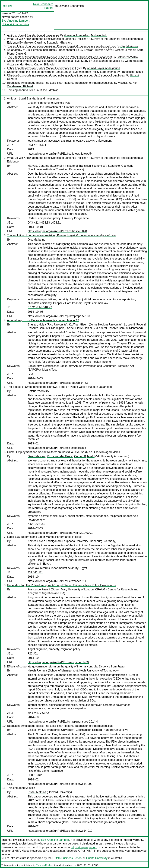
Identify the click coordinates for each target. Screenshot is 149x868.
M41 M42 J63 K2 (38, 713)
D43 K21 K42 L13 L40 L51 (44, 223)
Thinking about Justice (21, 90)
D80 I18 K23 (35, 775)
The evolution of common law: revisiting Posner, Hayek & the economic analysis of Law (61, 46)
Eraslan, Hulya (93, 50)
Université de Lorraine (15, 24)
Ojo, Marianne (129, 46)
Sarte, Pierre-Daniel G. (81, 328)
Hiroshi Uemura (37, 671)
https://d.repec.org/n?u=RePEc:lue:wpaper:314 (57, 581)
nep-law (7, 6)
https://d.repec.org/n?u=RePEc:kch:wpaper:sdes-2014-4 (63, 722)
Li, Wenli (130, 50)
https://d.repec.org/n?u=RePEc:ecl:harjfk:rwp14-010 (60, 831)
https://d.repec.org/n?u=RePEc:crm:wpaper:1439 (58, 662)
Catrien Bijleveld (44, 64)
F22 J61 (33, 654)
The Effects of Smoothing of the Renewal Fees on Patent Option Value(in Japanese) (59, 57)
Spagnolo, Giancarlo (59, 43)
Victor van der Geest (20, 64)
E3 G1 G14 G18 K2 (40, 307)
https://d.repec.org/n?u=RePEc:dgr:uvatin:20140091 (60, 533)
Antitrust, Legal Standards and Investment (33, 35)
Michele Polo (99, 35)
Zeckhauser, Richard (20, 86)
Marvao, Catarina (34, 43)
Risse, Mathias (49, 90)
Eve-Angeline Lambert (15, 21)
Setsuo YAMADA (127, 57)
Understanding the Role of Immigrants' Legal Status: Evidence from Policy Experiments (61, 72)
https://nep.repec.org (84, 847)
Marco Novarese (32, 851)
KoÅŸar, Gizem (113, 50)
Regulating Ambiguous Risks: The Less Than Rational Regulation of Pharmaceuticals (60, 83)
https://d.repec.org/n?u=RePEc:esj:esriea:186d (57, 448)
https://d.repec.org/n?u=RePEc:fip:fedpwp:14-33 (58, 383)
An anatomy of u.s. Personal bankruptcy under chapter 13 (43, 50)
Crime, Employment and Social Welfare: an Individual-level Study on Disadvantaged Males (64, 61)
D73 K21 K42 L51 (39, 145)
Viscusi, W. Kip (127, 83)
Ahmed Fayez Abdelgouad (103, 68)
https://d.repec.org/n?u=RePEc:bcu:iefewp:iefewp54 (60, 154)
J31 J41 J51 (35, 572)
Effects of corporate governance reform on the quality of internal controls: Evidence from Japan (66, 75)
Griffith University (97, 858)
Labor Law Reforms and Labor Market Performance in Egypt (45, 68)
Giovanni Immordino (77, 35)
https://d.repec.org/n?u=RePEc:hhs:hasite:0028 (57, 231)
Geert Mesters (134, 61)
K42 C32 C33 (36, 524)
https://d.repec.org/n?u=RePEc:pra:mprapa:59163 (59, 316)
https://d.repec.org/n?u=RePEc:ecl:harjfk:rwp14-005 (60, 784)
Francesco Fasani (132, 72)
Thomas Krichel (44, 865)
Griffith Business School (67, 858)
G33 (30, 374)
